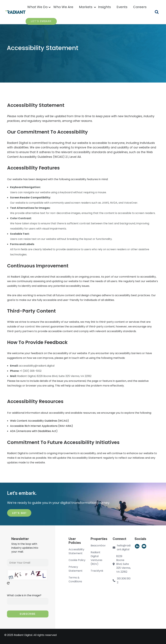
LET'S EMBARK (41, 21)
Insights (104, 7)
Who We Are (63, 7)
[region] (39, 421)
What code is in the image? (24, 595)
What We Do (37, 7)
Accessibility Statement (76, 551)
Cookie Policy (77, 560)
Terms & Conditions (75, 580)
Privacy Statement (76, 569)
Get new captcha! (8, 583)
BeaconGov (98, 546)
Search (159, 12)
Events (122, 7)
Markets (86, 7)
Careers (140, 7)
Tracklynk (97, 571)
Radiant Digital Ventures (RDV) (96, 558)
